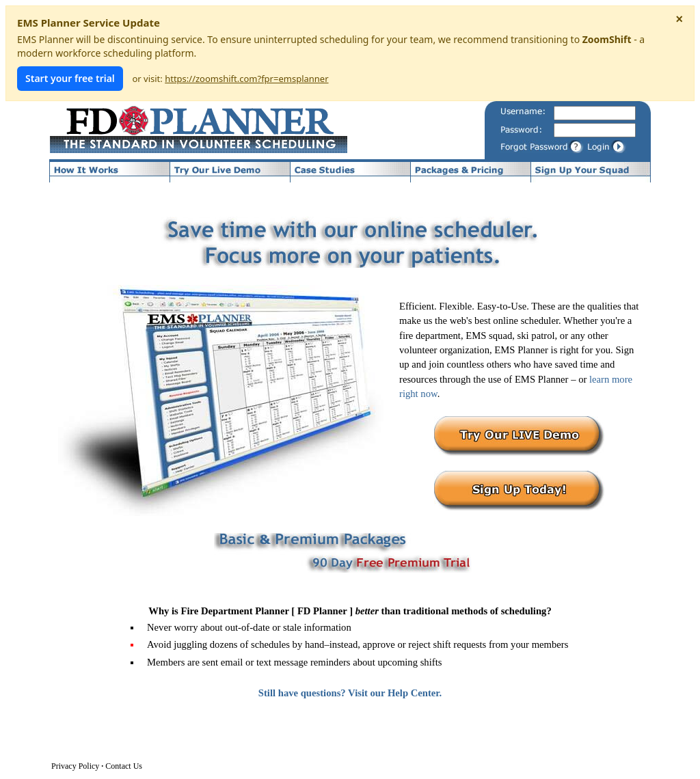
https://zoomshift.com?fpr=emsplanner (246, 79)
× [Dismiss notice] (679, 19)
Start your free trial (70, 78)
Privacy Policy (75, 766)
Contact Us (124, 766)
